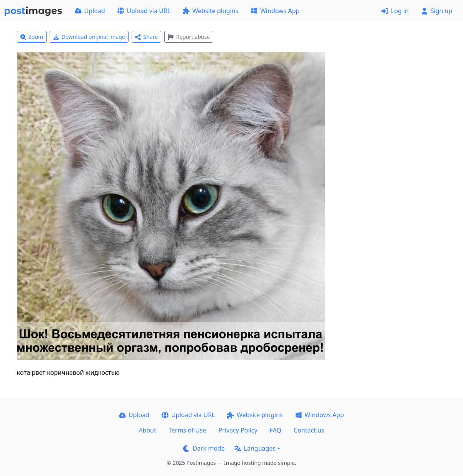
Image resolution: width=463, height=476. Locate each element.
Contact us (309, 430)
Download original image (89, 37)
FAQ (276, 430)
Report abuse (189, 37)
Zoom (32, 37)
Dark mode (204, 448)
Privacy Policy (238, 430)
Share (146, 37)
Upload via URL (144, 11)
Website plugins (211, 11)
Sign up (437, 11)
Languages (255, 448)
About (147, 430)
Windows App (275, 11)
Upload (90, 11)
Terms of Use (187, 430)
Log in (395, 11)
